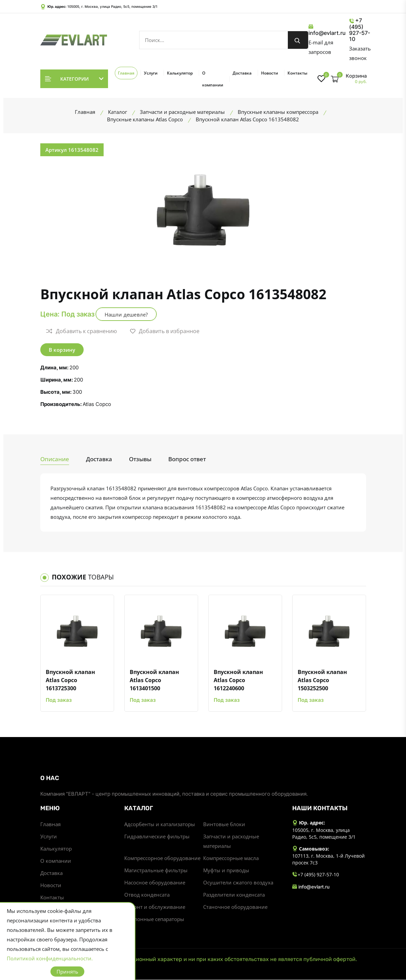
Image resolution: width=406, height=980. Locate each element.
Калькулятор (180, 73)
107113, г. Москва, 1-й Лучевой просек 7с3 (328, 859)
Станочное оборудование (235, 907)
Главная (126, 73)
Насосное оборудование (155, 883)
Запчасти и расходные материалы (231, 841)
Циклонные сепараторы (154, 919)
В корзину (62, 350)
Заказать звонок (360, 53)
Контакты (297, 73)
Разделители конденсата (234, 895)
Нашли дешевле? (126, 314)
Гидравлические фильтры (157, 837)
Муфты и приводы (226, 871)
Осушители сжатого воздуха (238, 883)
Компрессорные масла (231, 858)
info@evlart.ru (327, 30)
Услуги (151, 73)
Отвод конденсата (147, 895)
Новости (270, 73)
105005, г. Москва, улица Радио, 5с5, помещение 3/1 (112, 6)
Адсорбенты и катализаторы (160, 824)
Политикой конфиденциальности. (50, 958)
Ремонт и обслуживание (155, 907)
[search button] (298, 40)
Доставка (242, 73)
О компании (213, 79)
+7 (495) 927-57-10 (360, 30)
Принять (67, 972)
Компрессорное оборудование (162, 858)
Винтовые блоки (224, 824)
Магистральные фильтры (156, 871)
